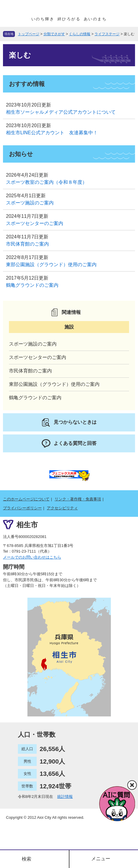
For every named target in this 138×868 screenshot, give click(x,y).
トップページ (29, 34)
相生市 (27, 525)
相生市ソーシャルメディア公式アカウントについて (61, 112)
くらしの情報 (80, 34)
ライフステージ (107, 34)
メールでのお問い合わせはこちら (32, 557)
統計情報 (65, 797)
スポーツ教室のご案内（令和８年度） (46, 182)
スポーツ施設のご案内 (30, 203)
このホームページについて (26, 499)
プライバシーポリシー (22, 508)
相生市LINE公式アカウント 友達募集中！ (52, 133)
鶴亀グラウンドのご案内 (32, 285)
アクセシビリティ (62, 508)
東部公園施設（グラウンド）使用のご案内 (51, 265)
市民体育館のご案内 (27, 244)
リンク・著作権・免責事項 (78, 499)
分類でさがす (54, 34)
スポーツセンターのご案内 (35, 223)
